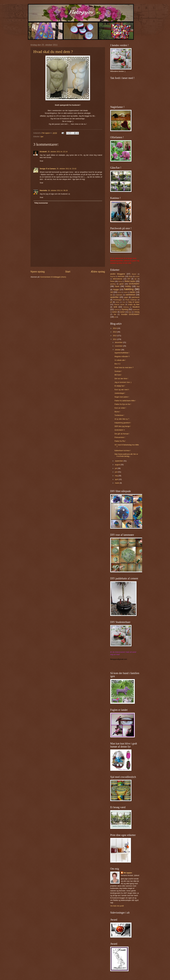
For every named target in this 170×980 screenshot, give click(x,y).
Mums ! (117, 412)
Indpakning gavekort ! (123, 423)
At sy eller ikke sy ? (122, 419)
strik (115, 307)
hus (138, 286)
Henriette (43, 190)
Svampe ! (118, 371)
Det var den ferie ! (121, 379)
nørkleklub (130, 295)
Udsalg (137, 312)
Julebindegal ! (120, 393)
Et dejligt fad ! (120, 386)
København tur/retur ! (123, 450)
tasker (123, 312)
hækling (129, 289)
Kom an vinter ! (120, 408)
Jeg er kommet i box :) (123, 382)
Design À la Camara (48, 169)
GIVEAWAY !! (120, 430)
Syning (125, 309)
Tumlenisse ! (119, 415)
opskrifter (114, 297)
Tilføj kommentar (41, 203)
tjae (42, 137)
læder (133, 292)
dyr (135, 279)
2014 (115, 328)
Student (136, 307)
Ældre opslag (98, 272)
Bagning (113, 276)
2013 (115, 332)
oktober (118, 350)
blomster (121, 276)
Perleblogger (118, 300)
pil (111, 302)
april (117, 479)
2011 (115, 339)
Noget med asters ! (122, 397)
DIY (129, 279)
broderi (137, 276)
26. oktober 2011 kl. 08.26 (58, 190)
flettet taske (130, 281)
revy (124, 302)
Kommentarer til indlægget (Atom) (53, 277)
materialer (119, 295)
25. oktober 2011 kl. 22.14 (58, 152)
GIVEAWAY (134, 284)
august (118, 465)
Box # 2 (117, 364)
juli (116, 468)
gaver (122, 284)
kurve (119, 292)
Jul (112, 292)
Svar (41, 161)
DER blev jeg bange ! (123, 426)
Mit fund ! (118, 375)
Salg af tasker (134, 302)
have (117, 286)
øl (115, 317)
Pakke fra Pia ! (120, 441)
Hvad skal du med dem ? (53, 52)
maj (116, 476)
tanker (115, 312)
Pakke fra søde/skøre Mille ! (125, 401)
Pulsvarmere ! (120, 437)
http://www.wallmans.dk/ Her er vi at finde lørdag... (126, 455)
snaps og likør (134, 304)
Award (134, 274)
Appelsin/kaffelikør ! (122, 353)
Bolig (131, 276)
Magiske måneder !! (122, 356)
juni (116, 472)
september (119, 461)
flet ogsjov (128, 873)
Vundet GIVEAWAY (130, 314)
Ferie (112, 281)
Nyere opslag (38, 272)
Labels (126, 292)
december (119, 342)
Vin (115, 314)
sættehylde (136, 310)
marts (117, 483)
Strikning (126, 307)
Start (68, 272)
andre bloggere (118, 274)
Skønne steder (119, 304)
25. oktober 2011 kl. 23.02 (66, 169)
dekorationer (118, 279)
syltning (117, 310)
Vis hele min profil (117, 906)
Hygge (116, 289)
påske (117, 302)
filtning (120, 281)
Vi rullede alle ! (120, 360)
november (119, 346)
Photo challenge (131, 300)
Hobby (128, 286)
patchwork (136, 297)
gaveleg (113, 284)
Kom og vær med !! (122, 390)
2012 (115, 336)
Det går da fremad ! (122, 434)
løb (111, 295)
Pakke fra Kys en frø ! (123, 404)
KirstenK (43, 152)
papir (126, 297)
